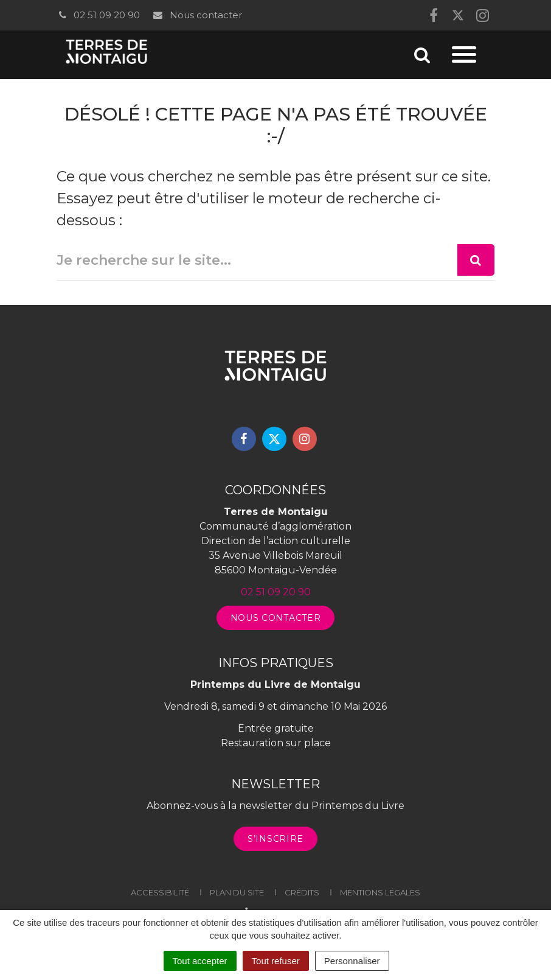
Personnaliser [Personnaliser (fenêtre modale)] (352, 961)
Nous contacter (197, 15)
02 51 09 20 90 (98, 15)
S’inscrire (275, 839)
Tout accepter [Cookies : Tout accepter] (200, 961)
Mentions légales (380, 892)
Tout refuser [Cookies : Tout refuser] (276, 961)
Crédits (302, 892)
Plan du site (237, 892)
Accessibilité (160, 892)
